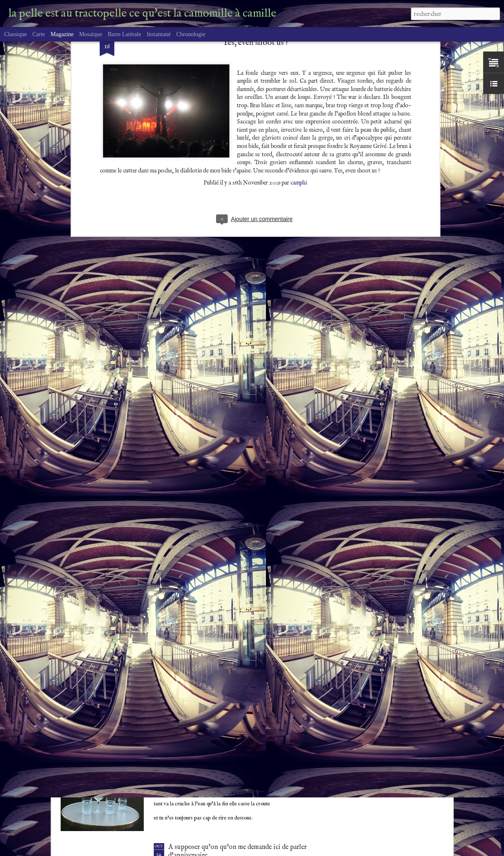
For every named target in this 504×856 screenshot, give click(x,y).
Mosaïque (90, 34)
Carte (39, 34)
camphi (299, 101)
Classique (15, 34)
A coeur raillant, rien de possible (214, 752)
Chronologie (191, 34)
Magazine (62, 34)
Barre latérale (124, 34)
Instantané (159, 34)
